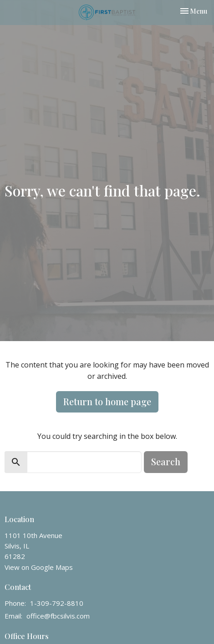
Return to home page (107, 401)
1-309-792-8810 (57, 603)
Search (166, 461)
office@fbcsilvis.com (58, 616)
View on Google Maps (39, 567)
